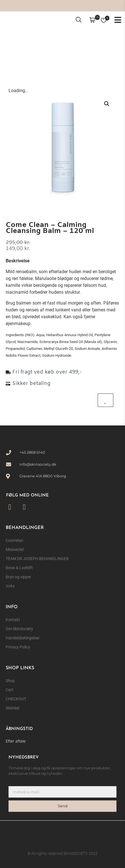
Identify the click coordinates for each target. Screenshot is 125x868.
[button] (107, 104)
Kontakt (13, 620)
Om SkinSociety (19, 629)
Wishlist (13, 708)
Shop (10, 681)
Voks (10, 586)
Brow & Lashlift (19, 568)
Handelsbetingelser (23, 638)
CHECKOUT (16, 699)
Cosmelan (15, 540)
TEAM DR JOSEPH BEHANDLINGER (37, 559)
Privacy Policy (18, 647)
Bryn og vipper (18, 577)
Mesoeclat (15, 549)
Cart (10, 690)
